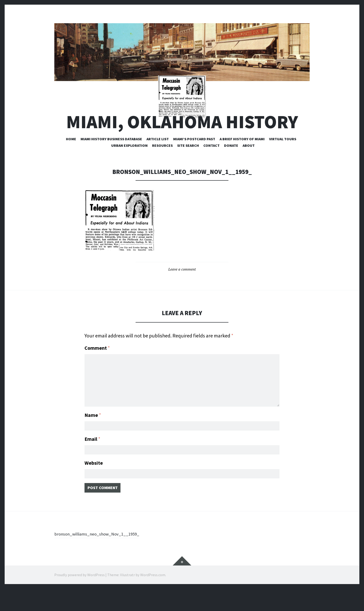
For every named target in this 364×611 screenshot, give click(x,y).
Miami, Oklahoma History (182, 141)
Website (94, 482)
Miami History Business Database (111, 158)
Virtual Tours (283, 158)
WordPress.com (153, 597)
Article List (158, 158)
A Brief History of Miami (242, 158)
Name (93, 432)
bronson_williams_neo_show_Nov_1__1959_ (104, 556)
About (249, 165)
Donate (231, 165)
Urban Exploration (129, 165)
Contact (211, 165)
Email (92, 457)
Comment (97, 367)
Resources (162, 165)
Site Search (188, 165)
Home (71, 158)
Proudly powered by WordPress (80, 597)
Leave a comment (182, 288)
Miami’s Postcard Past (194, 158)
